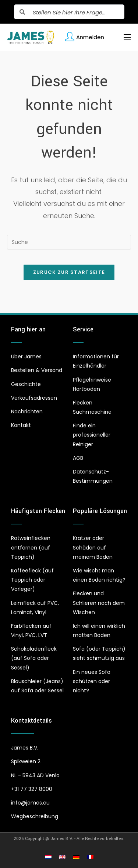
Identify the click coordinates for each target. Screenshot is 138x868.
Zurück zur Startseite (69, 272)
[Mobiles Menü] (125, 37)
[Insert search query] (69, 242)
